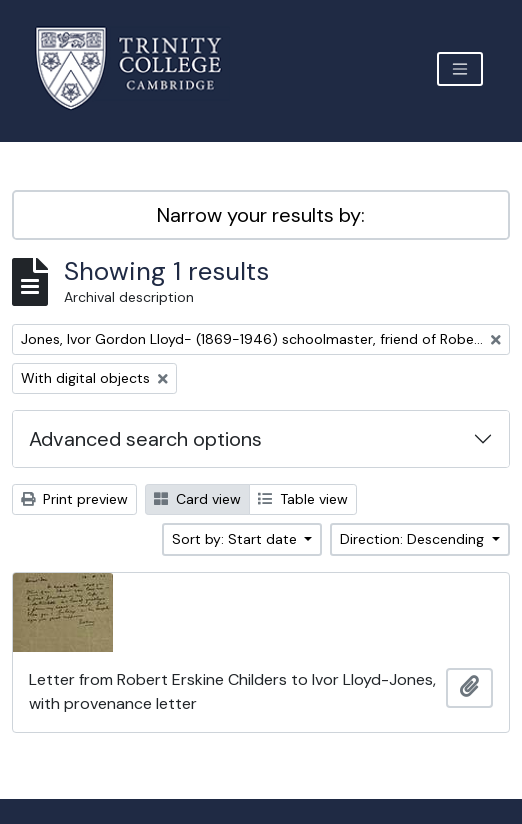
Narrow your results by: (261, 215)
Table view (303, 499)
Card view (197, 499)
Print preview (74, 499)
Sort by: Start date (236, 539)
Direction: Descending (414, 539)
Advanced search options (145, 439)
